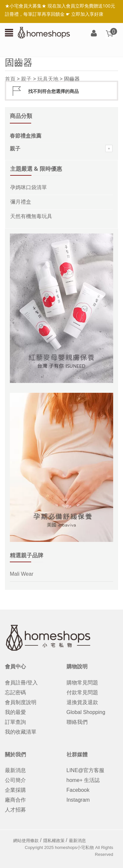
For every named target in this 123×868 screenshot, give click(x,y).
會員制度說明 (21, 702)
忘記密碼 (15, 692)
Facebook (78, 790)
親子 (26, 79)
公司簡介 (15, 780)
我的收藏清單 (21, 732)
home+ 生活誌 (83, 780)
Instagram (78, 800)
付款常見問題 (82, 692)
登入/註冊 (94, 34)
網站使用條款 (26, 841)
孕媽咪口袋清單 (29, 187)
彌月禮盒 (21, 202)
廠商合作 (15, 800)
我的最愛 (15, 712)
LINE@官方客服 (86, 770)
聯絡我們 (77, 722)
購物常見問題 (82, 683)
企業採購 (15, 790)
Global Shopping (86, 712)
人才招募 (15, 810)
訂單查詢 (15, 722)
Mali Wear (22, 574)
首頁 (10, 79)
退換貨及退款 (82, 702)
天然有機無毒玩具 (31, 216)
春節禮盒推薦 (26, 136)
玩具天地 (48, 79)
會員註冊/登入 (21, 683)
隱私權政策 (54, 841)
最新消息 (15, 770)
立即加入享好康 (87, 14)
